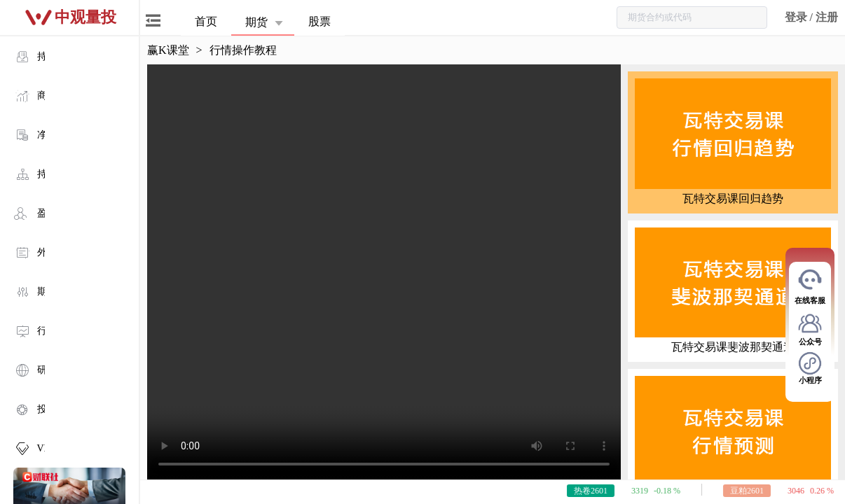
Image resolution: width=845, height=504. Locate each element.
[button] (266, 21)
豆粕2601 (758, 491)
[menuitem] (70, 56)
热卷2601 (602, 491)
